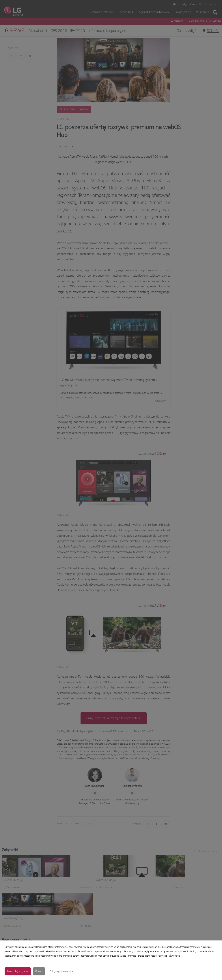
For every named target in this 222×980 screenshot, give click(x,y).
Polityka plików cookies (61, 971)
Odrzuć (39, 971)
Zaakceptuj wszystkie (18, 971)
